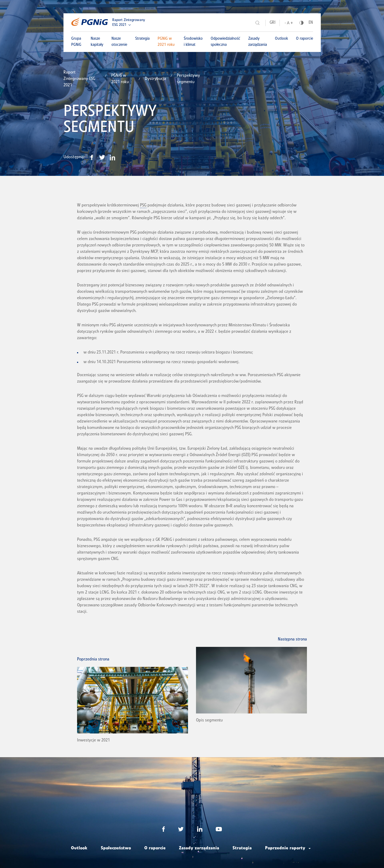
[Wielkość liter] (289, 23)
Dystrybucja (155, 79)
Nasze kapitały (97, 42)
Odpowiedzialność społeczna (225, 42)
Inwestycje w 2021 (93, 741)
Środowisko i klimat (193, 42)
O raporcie (305, 39)
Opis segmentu (209, 721)
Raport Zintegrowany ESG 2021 (129, 23)
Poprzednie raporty (285, 848)
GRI (273, 23)
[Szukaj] (258, 23)
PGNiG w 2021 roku (166, 42)
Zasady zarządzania (258, 42)
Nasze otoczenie (119, 42)
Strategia (142, 39)
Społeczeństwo (116, 848)
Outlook (281, 39)
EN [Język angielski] (311, 23)
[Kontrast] (301, 23)
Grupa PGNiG (76, 42)
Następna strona (292, 640)
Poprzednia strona (93, 660)
